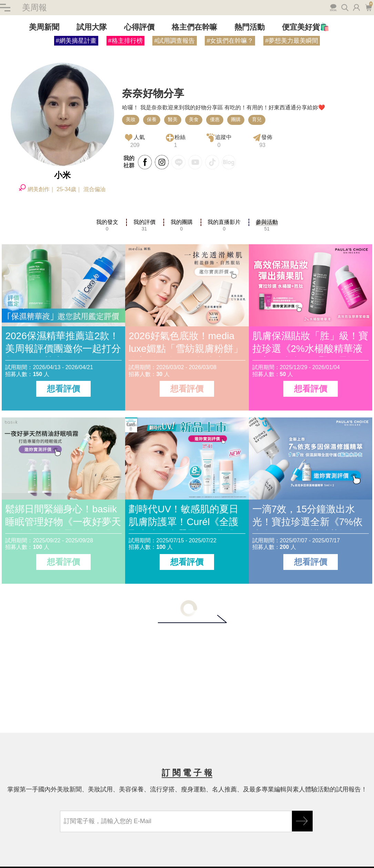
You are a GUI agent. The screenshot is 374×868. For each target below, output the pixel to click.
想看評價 (63, 389)
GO (302, 821)
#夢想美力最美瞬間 (292, 41)
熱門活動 (250, 27)
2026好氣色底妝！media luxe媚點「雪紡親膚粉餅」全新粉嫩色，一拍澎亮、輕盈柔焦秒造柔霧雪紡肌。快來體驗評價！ (186, 344)
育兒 (257, 119)
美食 (194, 119)
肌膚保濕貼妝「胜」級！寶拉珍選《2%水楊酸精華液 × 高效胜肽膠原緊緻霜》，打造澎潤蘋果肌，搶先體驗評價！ (310, 344)
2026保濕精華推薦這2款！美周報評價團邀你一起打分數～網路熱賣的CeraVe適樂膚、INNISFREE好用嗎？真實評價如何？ (63, 344)
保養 (152, 119)
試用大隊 (92, 27)
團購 (236, 119)
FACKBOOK (145, 162)
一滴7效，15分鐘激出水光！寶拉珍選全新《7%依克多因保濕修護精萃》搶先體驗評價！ (310, 517)
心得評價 (139, 27)
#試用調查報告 (174, 41)
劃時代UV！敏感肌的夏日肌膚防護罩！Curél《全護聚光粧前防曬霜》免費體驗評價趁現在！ (186, 517)
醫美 (173, 119)
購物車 (368, 7)
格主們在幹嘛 (194, 27)
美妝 (131, 119)
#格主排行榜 (125, 41)
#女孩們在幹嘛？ (230, 41)
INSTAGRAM (162, 162)
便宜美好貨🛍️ (306, 27)
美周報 (34, 7)
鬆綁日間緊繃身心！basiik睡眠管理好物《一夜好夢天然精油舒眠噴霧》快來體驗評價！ (63, 517)
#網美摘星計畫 (76, 41)
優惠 (215, 119)
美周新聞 (44, 27)
